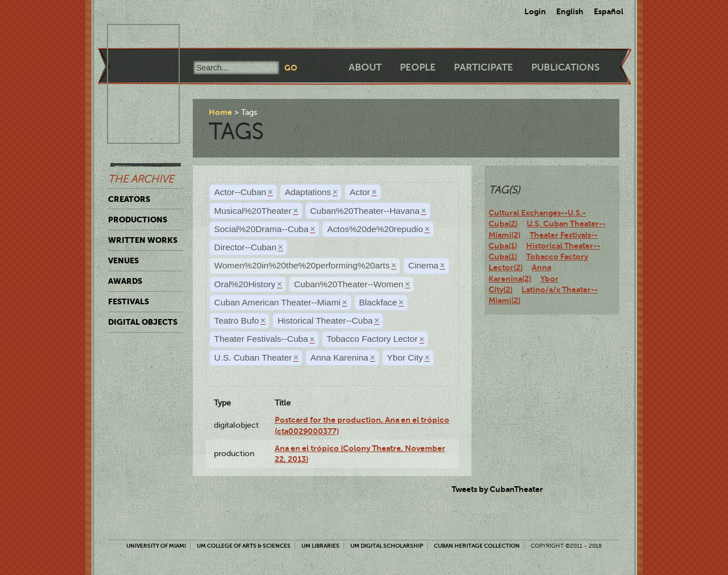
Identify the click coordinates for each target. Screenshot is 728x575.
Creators (129, 199)
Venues (123, 260)
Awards (125, 281)
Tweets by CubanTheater (497, 489)
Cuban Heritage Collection (477, 546)
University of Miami (156, 546)
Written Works (143, 240)
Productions (138, 220)
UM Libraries (320, 546)
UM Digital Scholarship (387, 546)
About (365, 67)
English (570, 11)
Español (609, 11)
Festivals (129, 301)
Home (220, 112)
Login (535, 11)
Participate (483, 67)
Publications (565, 67)
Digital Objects (143, 322)
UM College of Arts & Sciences (244, 546)
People (418, 67)
